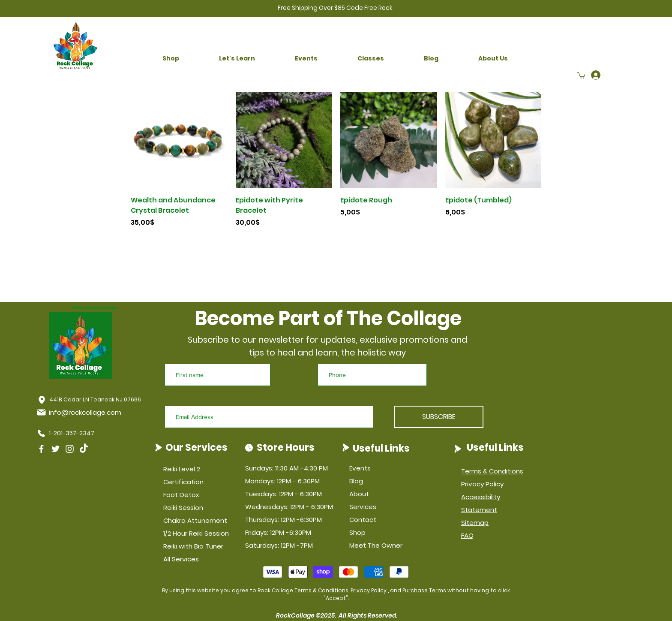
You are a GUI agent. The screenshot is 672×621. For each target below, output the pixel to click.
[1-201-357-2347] (68, 433)
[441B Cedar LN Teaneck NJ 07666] (89, 400)
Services (363, 507)
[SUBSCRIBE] (439, 417)
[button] (171, 59)
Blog (356, 481)
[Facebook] (41, 449)
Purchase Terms (424, 590)
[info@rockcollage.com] (81, 412)
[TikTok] (84, 449)
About (359, 494)
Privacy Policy (369, 590)
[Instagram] (70, 449)
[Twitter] (55, 449)
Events (360, 468)
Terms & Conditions (321, 590)
